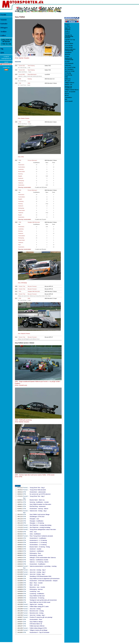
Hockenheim (21, 165)
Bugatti (20, 215)
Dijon (19, 245)
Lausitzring (21, 169)
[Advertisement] (90, 36)
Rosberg (30, 79)
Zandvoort (21, 178)
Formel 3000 (22, 74)
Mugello (20, 176)
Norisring (20, 174)
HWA (29, 83)
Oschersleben (22, 167)
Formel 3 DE (22, 66)
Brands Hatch (21, 172)
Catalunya (21, 183)
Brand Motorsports (32, 74)
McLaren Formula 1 (32, 286)
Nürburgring (21, 181)
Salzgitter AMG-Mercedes (34, 222)
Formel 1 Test (22, 286)
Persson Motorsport (32, 160)
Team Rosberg (31, 66)
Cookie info (6, 67)
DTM (20, 79)
